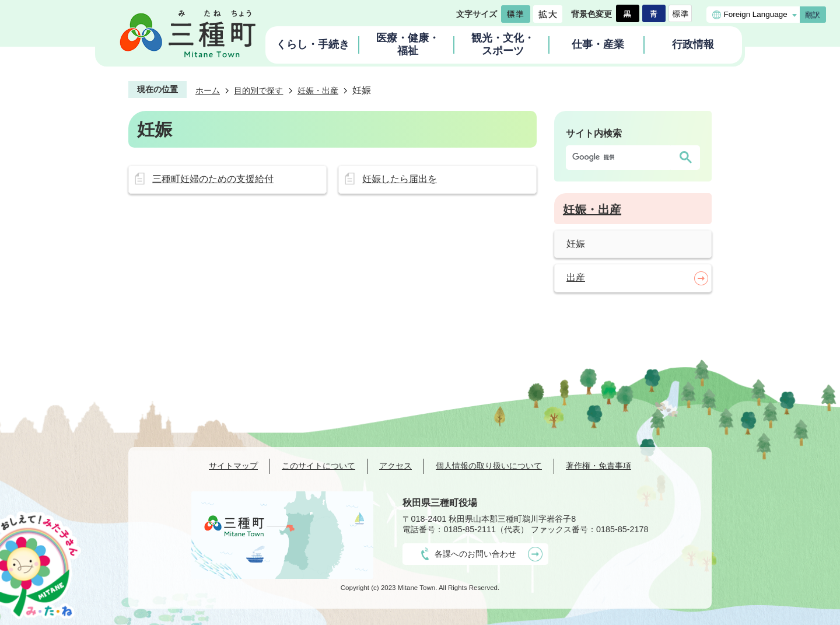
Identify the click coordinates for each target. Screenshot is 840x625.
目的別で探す (258, 90)
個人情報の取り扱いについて (489, 466)
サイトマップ (233, 466)
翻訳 (813, 15)
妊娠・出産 (318, 90)
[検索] (621, 158)
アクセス (395, 466)
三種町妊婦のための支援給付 (213, 179)
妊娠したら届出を (400, 179)
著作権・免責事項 (598, 466)
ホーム (208, 90)
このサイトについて (318, 466)
